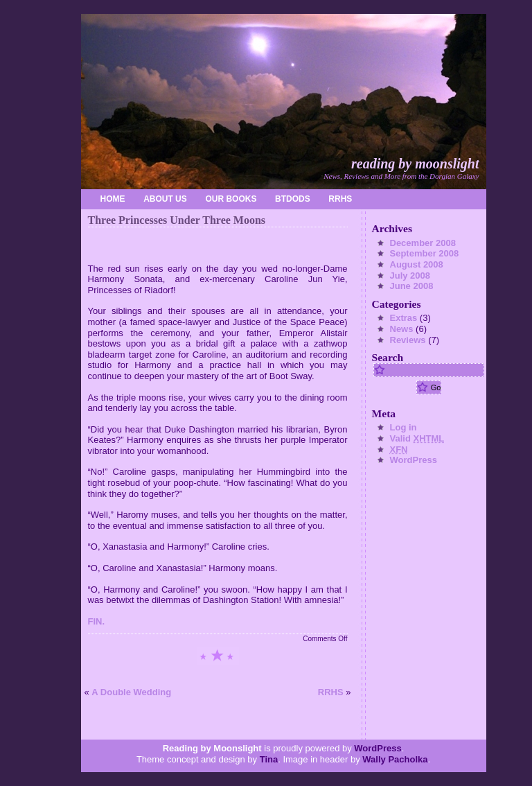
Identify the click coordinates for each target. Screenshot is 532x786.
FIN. (97, 621)
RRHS (340, 199)
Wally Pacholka (395, 759)
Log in (404, 427)
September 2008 (425, 253)
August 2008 (417, 264)
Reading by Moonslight (415, 164)
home (113, 199)
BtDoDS (293, 199)
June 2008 (412, 286)
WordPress (414, 460)
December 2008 (423, 243)
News (402, 329)
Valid (417, 438)
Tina (269, 759)
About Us (165, 199)
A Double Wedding (131, 692)
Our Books (231, 199)
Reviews (408, 340)
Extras (404, 318)
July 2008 (410, 276)
